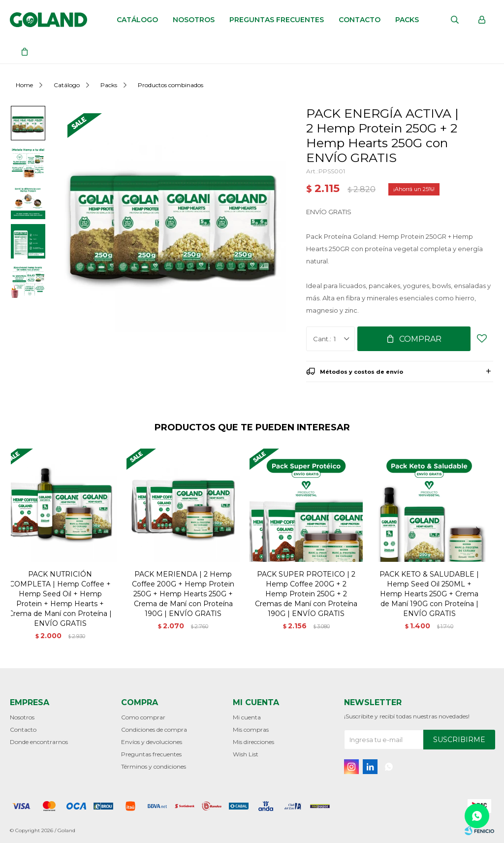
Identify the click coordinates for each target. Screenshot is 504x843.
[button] (482, 551)
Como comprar (143, 717)
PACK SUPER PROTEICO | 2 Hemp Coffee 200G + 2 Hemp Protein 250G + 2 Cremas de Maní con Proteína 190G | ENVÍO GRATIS (306, 594)
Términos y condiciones (154, 766)
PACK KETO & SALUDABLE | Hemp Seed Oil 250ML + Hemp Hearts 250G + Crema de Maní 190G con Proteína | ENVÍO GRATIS (429, 594)
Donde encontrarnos (39, 742)
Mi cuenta (247, 717)
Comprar (420, 339)
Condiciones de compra (154, 730)
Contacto (360, 20)
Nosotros (194, 20)
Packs (407, 20)
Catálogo (137, 20)
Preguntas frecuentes (277, 20)
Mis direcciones (253, 742)
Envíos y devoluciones (152, 742)
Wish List (246, 754)
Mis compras (251, 730)
